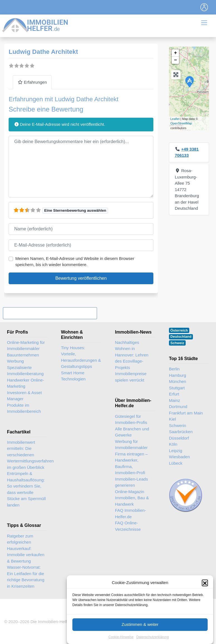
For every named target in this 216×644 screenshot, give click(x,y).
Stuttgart (177, 388)
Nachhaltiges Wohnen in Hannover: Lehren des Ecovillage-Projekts (132, 355)
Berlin (174, 369)
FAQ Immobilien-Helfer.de (131, 513)
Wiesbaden (179, 457)
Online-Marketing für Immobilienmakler (26, 346)
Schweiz (177, 343)
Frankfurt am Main (186, 413)
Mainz (175, 400)
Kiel (172, 419)
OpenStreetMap (181, 123)
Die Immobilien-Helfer (50, 622)
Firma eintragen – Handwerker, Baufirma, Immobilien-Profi (131, 463)
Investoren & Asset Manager (24, 396)
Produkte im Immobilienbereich (24, 408)
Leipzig (176, 451)
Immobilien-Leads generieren (131, 482)
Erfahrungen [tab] (32, 82)
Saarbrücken (181, 432)
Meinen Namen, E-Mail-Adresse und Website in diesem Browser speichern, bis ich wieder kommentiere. (75, 262)
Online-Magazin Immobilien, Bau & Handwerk (132, 498)
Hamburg (178, 375)
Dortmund (178, 407)
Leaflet (175, 119)
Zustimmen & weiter (140, 630)
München (178, 381)
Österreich (179, 331)
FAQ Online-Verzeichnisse (128, 526)
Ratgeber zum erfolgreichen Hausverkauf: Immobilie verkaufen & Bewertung (26, 548)
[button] (205, 588)
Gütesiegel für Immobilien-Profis (131, 419)
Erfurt (174, 394)
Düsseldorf (179, 438)
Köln (173, 444)
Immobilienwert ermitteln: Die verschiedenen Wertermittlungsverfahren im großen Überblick (30, 455)
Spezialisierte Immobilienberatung (25, 371)
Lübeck (176, 463)
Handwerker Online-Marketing (25, 383)
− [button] (175, 60)
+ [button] (175, 53)
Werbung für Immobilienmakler (131, 445)
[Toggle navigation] (204, 7)
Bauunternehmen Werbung (23, 358)
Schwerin (178, 425)
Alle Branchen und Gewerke (132, 432)
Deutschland (181, 337)
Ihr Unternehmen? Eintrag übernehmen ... (50, 313)
